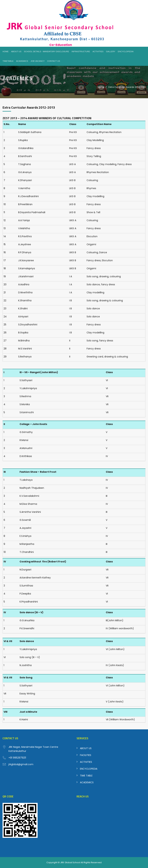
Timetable (8, 61)
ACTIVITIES (86, 762)
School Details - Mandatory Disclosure (47, 52)
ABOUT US (86, 748)
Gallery (111, 52)
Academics (22, 61)
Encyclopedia (126, 52)
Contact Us (54, 61)
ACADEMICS (87, 782)
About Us (16, 52)
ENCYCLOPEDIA (89, 769)
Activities (98, 52)
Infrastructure (81, 52)
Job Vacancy (38, 61)
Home (6, 52)
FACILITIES (86, 755)
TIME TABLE (86, 776)
